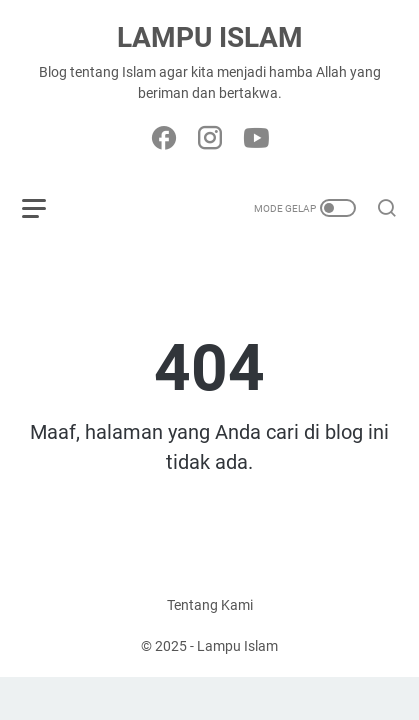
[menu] (46, 208)
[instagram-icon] (210, 139)
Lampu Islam (210, 37)
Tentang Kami (210, 605)
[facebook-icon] (164, 139)
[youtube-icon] (256, 139)
